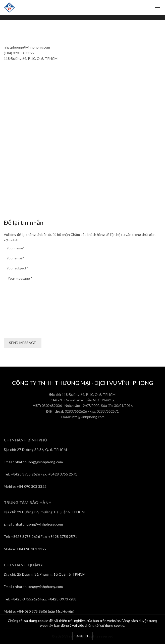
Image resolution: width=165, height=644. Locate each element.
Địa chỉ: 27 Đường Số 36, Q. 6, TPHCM (35, 450)
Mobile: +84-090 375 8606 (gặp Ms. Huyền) (39, 611)
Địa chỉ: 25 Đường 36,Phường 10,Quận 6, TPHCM (45, 574)
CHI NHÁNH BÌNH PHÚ (25, 440)
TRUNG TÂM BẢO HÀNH (28, 502)
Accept (82, 636)
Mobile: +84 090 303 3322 (25, 486)
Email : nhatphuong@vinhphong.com (33, 462)
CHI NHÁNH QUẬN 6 (24, 565)
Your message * (82, 302)
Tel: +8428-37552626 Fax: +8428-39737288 (40, 599)
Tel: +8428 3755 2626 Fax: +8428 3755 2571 (40, 474)
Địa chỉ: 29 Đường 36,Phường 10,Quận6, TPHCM (44, 512)
